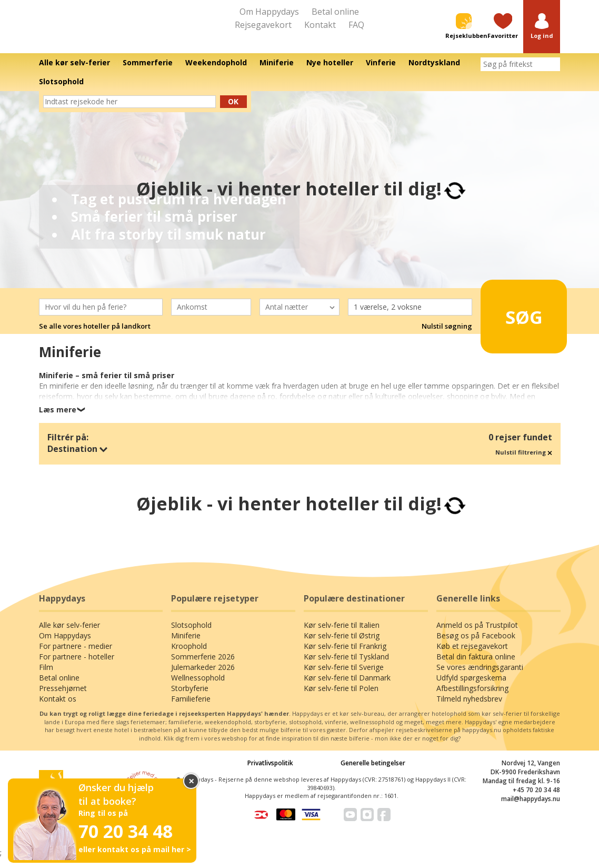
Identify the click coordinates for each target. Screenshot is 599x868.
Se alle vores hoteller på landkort (95, 336)
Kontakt (320, 25)
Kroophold (189, 656)
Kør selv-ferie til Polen (341, 698)
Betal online (335, 12)
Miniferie (186, 645)
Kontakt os (58, 709)
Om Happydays (269, 12)
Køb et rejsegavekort (472, 656)
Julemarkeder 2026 (203, 677)
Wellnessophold (198, 688)
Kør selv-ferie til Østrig (342, 645)
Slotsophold (191, 635)
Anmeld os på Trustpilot (477, 635)
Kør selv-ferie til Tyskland (346, 667)
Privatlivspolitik (270, 773)
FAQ (356, 25)
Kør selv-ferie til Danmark (347, 688)
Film (46, 677)
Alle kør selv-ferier (69, 635)
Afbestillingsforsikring (472, 698)
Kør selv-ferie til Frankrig (345, 656)
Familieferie (191, 709)
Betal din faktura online (476, 667)
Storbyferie (190, 698)
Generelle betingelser (373, 773)
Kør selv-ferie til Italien (342, 635)
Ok (233, 111)
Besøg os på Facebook (476, 645)
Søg (517, 322)
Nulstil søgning (447, 336)
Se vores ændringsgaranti (480, 677)
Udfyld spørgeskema (471, 688)
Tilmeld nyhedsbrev (469, 709)
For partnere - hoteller (77, 667)
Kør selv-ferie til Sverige (344, 677)
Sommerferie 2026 (203, 667)
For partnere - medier (76, 656)
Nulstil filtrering (524, 462)
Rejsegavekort (263, 25)
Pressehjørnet (63, 698)
